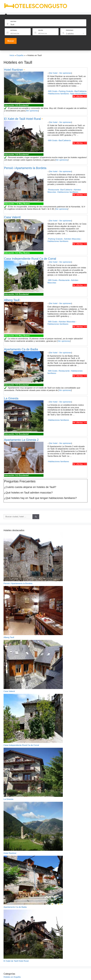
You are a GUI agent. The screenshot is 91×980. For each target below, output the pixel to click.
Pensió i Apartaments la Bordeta (25, 168)
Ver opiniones (65, 73)
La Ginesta (11, 398)
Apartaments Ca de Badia (21, 349)
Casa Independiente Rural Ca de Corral (30, 259)
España (20, 55)
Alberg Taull (12, 300)
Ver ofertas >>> (80, 96)
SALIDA (41, 30)
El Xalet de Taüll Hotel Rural (22, 119)
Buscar (11, 41)
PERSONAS (70, 30)
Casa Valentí (12, 217)
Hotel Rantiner (14, 70)
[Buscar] (36, 517)
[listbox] (75, 34)
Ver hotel (53, 73)
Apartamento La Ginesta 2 (21, 440)
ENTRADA (14, 30)
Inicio (12, 55)
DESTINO (13, 21)
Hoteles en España (12, 977)
